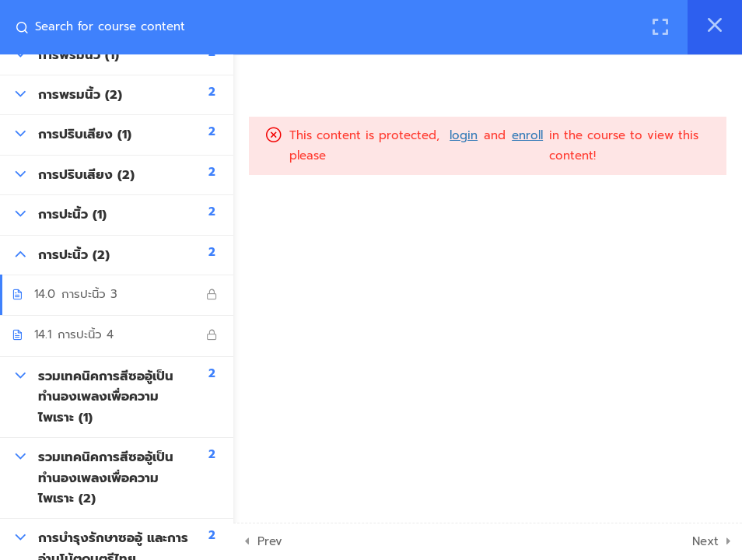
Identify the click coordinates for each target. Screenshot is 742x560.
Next (705, 541)
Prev (270, 541)
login (464, 135)
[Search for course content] (28, 27)
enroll (527, 135)
